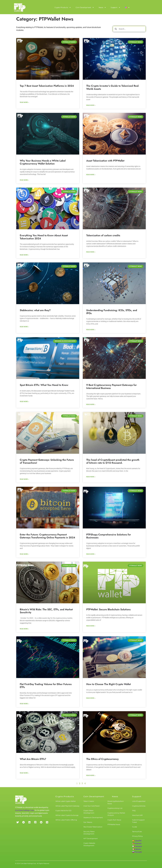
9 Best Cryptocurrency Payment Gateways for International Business (111, 386)
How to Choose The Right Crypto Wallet (109, 684)
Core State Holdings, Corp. (25, 810)
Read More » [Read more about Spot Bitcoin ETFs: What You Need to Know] (24, 402)
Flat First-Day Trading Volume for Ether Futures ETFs (46, 686)
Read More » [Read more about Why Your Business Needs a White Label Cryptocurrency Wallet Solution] (24, 180)
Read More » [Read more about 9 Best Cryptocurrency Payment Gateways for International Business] (91, 404)
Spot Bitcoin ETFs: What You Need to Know (44, 385)
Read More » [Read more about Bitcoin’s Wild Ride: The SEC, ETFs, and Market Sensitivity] (24, 629)
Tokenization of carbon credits (103, 235)
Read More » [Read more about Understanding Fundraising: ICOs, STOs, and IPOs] (91, 330)
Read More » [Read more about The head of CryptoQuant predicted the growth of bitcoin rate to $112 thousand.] (91, 477)
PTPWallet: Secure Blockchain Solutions (108, 609)
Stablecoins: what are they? (35, 310)
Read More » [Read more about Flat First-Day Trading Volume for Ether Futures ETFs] (24, 704)
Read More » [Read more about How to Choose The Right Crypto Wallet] (91, 698)
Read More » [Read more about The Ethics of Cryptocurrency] (91, 775)
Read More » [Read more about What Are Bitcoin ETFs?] (24, 773)
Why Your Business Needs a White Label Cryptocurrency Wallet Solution (43, 162)
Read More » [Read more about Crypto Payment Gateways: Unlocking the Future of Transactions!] (24, 479)
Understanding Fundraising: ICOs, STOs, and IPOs (112, 312)
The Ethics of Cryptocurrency (102, 759)
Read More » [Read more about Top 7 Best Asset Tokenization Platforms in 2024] (24, 102)
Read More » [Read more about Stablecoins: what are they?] (24, 327)
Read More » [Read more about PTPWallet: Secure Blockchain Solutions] (91, 626)
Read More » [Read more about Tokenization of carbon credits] (91, 252)
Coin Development (85, 7)
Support (115, 7)
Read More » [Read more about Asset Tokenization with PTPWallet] (91, 175)
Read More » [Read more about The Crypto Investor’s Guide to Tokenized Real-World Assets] (91, 105)
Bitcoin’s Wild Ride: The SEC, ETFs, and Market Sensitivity (46, 611)
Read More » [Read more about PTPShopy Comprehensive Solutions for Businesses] (91, 554)
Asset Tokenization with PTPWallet (105, 161)
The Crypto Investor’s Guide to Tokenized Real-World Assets (113, 87)
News (102, 7)
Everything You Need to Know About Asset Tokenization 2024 (44, 237)
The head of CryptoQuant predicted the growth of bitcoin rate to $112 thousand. (113, 461)
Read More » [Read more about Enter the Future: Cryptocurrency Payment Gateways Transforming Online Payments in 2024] (24, 554)
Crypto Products (63, 7)
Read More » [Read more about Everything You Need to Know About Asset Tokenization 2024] (24, 255)
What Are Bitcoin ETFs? (33, 759)
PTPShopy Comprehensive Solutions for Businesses (109, 536)
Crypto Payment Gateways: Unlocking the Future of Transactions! (47, 461)
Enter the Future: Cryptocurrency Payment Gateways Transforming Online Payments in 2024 (47, 536)
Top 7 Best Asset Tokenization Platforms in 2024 (47, 86)
